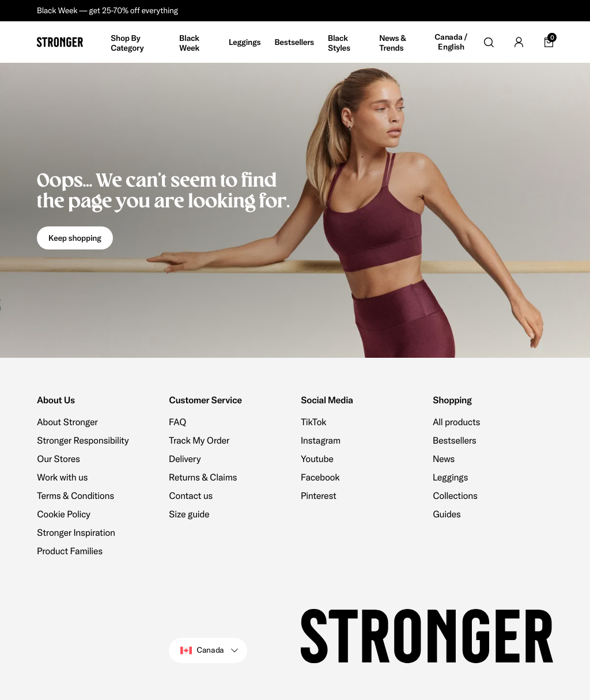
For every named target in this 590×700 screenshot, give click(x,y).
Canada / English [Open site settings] (451, 42)
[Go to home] (60, 42)
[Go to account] (519, 42)
